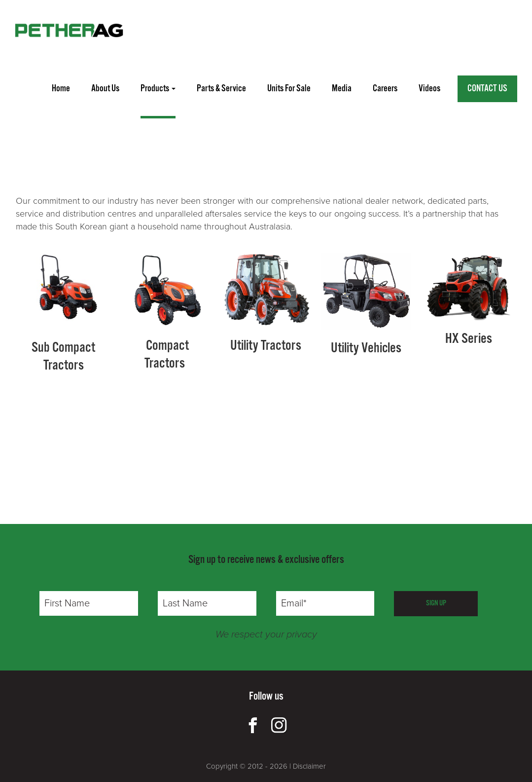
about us (105, 89)
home (61, 89)
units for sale (289, 89)
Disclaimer (309, 766)
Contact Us (487, 89)
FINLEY (93, 160)
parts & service (221, 89)
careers (385, 89)
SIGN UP (436, 603)
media (342, 89)
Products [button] (158, 89)
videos (429, 89)
